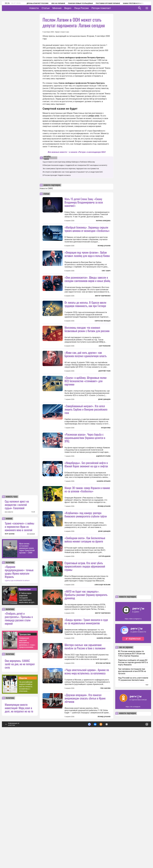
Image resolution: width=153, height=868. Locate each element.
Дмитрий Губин (104, 413)
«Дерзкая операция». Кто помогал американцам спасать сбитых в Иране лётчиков (85, 826)
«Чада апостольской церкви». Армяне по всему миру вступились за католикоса (87, 799)
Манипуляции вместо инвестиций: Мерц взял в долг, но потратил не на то (19, 835)
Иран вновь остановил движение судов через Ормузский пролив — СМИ (27, 676)
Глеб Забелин (105, 816)
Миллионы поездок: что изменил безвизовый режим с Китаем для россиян (87, 350)
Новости (41, 8)
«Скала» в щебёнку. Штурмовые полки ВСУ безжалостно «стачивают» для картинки (86, 423)
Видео (75, 8)
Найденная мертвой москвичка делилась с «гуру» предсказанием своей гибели (27, 770)
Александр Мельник (102, 670)
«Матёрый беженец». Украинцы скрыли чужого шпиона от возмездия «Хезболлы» (87, 229)
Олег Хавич (106, 271)
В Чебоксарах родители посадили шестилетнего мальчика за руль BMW (27, 725)
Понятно (142, 851)
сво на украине (126, 775)
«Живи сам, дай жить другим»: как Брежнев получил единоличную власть (86, 397)
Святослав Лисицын (103, 342)
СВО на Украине (55, 3)
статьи (46, 194)
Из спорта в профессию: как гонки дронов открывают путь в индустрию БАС (73, 172)
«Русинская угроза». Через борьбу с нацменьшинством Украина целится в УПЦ (85, 501)
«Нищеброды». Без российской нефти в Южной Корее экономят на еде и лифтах (86, 528)
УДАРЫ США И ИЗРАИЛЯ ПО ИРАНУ (17, 708)
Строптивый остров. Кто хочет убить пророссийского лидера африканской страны (85, 651)
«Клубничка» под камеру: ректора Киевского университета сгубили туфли (86, 599)
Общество (23, 805)
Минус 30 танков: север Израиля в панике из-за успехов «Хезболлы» (87, 553)
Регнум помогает (109, 8)
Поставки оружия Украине (105, 3)
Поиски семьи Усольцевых (77, 3)
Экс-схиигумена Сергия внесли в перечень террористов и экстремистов (71, 169)
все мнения (31, 661)
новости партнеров (52, 185)
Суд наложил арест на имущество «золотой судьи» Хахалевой (17, 632)
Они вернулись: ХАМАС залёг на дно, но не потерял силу (20, 791)
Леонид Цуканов (104, 246)
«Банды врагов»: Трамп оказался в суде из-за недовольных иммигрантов (86, 727)
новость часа (12, 624)
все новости (9, 639)
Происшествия (25, 717)
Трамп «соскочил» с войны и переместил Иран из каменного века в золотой (19, 654)
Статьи (53, 8)
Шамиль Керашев (104, 545)
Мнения (64, 8)
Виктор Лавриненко (103, 317)
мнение (9, 646)
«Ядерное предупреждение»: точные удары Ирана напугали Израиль (19, 699)
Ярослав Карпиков (103, 769)
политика (10, 690)
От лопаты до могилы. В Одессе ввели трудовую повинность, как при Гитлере (85, 325)
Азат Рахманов (105, 367)
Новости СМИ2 (46, 188)
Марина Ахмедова (103, 221)
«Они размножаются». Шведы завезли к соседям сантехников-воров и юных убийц (87, 300)
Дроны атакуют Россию (34, 3)
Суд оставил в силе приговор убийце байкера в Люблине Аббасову (69, 162)
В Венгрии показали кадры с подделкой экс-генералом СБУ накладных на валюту (75, 165)
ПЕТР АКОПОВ (10, 661)
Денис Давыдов (104, 442)
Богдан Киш (106, 470)
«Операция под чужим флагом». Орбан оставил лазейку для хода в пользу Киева (87, 254)
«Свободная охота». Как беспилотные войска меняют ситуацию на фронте (85, 624)
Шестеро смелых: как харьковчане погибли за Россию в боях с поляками (85, 753)
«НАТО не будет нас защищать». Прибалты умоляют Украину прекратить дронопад (86, 701)
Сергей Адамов (104, 641)
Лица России (89, 8)
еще (147, 812)
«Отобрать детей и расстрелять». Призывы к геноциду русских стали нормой (19, 746)
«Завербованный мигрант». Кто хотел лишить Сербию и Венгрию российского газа (86, 452)
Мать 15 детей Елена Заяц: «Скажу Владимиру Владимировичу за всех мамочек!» (84, 202)
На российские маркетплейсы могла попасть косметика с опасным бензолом (26, 814)
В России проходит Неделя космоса (57, 175)
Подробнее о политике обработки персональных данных (111, 851)
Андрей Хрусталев (103, 520)
